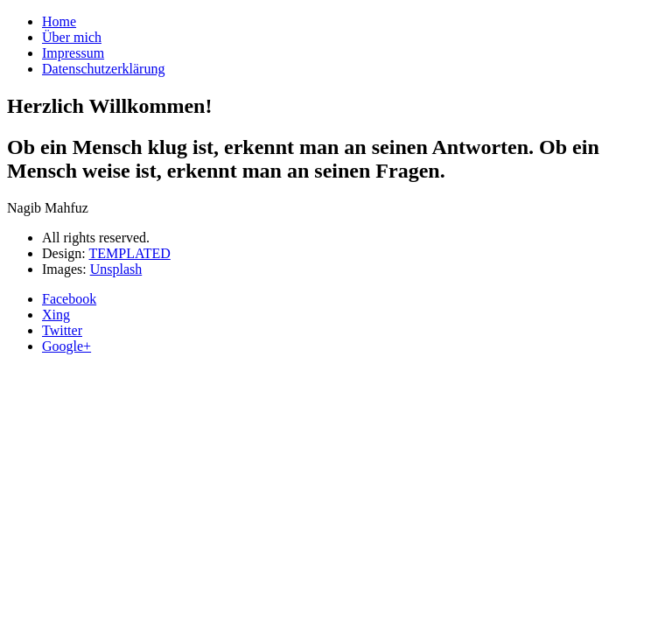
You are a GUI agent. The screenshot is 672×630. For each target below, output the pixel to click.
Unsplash (116, 269)
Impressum (73, 53)
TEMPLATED (129, 253)
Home (59, 21)
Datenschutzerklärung (103, 69)
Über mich (72, 37)
